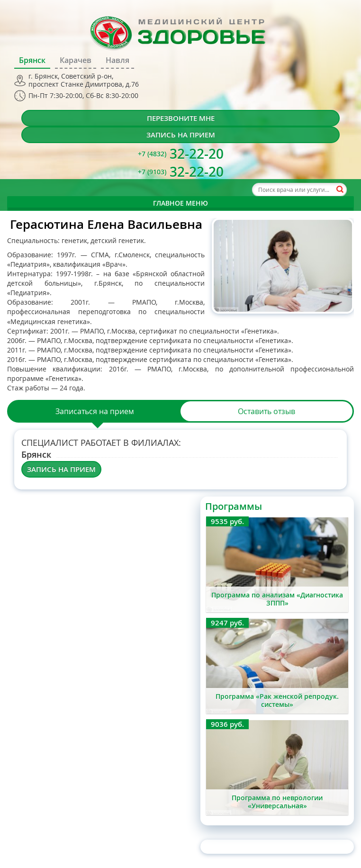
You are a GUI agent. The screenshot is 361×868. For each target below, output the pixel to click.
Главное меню (180, 203)
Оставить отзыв (266, 411)
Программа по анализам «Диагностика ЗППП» (277, 599)
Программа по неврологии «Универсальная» (277, 802)
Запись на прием (181, 135)
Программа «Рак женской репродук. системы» (277, 700)
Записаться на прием (95, 411)
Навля (117, 60)
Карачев (76, 60)
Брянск (32, 60)
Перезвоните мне (181, 118)
